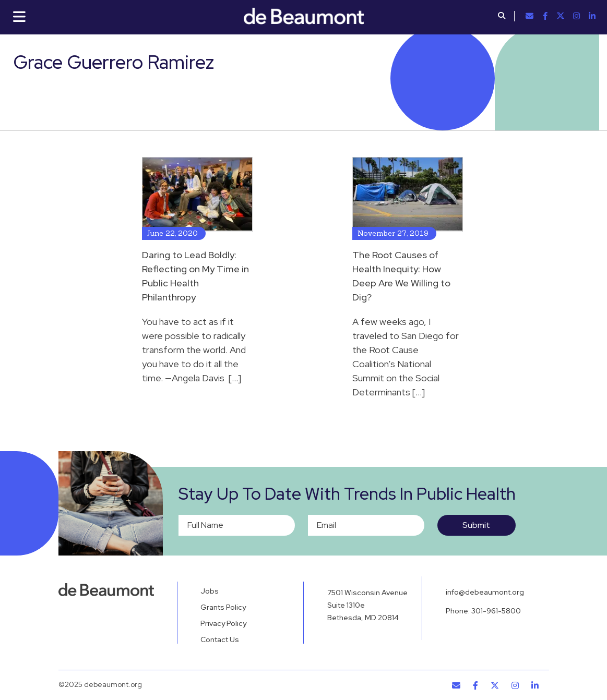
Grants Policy (223, 607)
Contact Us (220, 639)
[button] (502, 17)
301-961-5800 (496, 611)
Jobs (210, 591)
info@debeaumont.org (485, 592)
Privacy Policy (223, 623)
